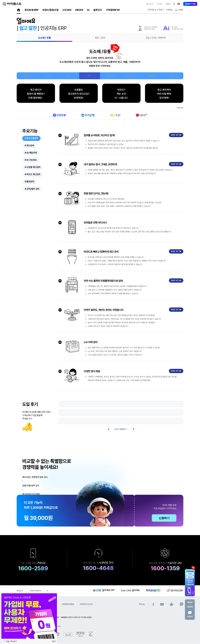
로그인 (159, 4)
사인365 (67, 10)
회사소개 (150, 4)
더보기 (119, 430)
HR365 (79, 10)
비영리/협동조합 (50, 10)
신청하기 (164, 519)
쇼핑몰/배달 (110, 76)
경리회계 (27, 76)
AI (88, 10)
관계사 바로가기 (36, 591)
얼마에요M (152, 76)
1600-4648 (97, 569)
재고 (90, 76)
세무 (48, 76)
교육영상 (169, 10)
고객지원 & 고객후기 (155, 10)
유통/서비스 (131, 76)
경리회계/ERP (31, 10)
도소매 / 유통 (45, 38)
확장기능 (173, 76)
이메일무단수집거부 (86, 605)
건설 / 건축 (156, 38)
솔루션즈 (98, 10)
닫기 (54, 641)
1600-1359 (166, 569)
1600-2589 (31, 569)
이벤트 (179, 10)
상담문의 (190, 614)
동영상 (176, 135)
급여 (69, 76)
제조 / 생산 (100, 38)
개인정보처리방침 (68, 605)
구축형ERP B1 (113, 10)
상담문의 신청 (190, 4)
